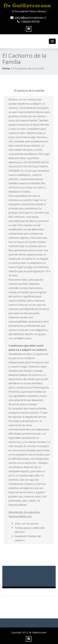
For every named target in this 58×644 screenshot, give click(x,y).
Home (6, 68)
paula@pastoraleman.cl (30, 18)
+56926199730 (30, 22)
